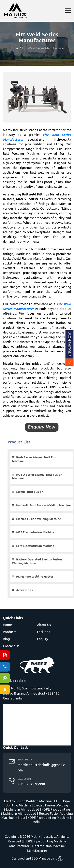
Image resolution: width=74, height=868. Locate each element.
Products (10, 632)
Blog (6, 639)
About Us (44, 625)
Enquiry (43, 639)
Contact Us (11, 646)
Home (14, 48)
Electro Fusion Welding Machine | (29, 801)
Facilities (44, 632)
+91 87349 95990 (31, 784)
